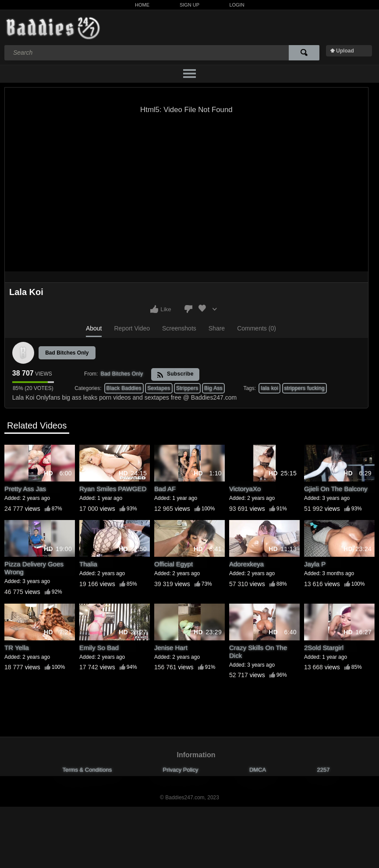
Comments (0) (257, 328)
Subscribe (175, 374)
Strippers (187, 388)
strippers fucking (305, 388)
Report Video (132, 328)
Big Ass (213, 388)
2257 (324, 770)
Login (237, 5)
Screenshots (179, 328)
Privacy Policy (181, 770)
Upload (345, 51)
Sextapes (159, 388)
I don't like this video (188, 309)
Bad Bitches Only (67, 353)
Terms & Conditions (87, 770)
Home (142, 5)
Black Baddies (124, 388)
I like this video (154, 309)
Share (217, 328)
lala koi (269, 388)
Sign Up (189, 5)
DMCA (258, 770)
